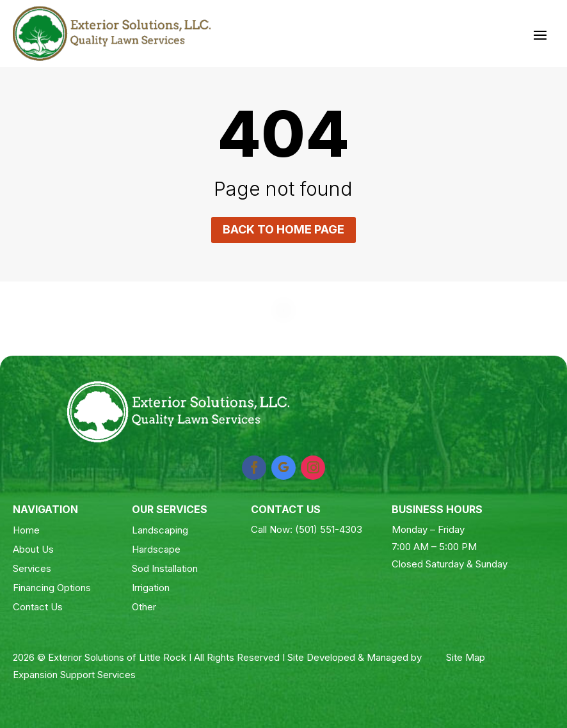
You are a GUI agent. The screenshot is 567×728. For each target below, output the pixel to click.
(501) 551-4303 (329, 529)
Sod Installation (165, 568)
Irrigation (151, 588)
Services (32, 568)
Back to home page (283, 229)
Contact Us (38, 607)
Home (26, 530)
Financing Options (52, 588)
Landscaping (160, 530)
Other (144, 607)
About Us (33, 549)
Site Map (466, 657)
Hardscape (156, 549)
